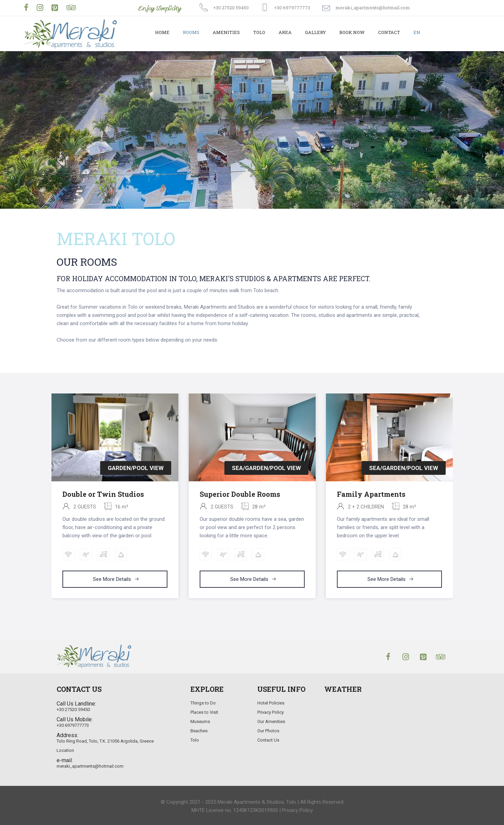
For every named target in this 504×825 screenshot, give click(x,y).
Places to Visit (204, 712)
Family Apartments (371, 494)
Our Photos (268, 731)
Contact (389, 32)
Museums (200, 721)
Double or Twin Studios (103, 494)
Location (65, 750)
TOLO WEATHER (386, 726)
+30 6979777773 (292, 8)
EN (417, 32)
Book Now (352, 32)
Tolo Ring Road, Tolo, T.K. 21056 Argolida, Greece (105, 741)
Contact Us (268, 740)
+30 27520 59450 (231, 8)
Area (285, 32)
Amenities (226, 32)
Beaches (199, 731)
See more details (116, 579)
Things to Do (203, 703)
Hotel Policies (271, 703)
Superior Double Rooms (240, 494)
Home (162, 32)
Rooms (191, 32)
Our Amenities (271, 721)
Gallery (315, 32)
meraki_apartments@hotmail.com (373, 8)
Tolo (259, 32)
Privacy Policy (271, 712)
